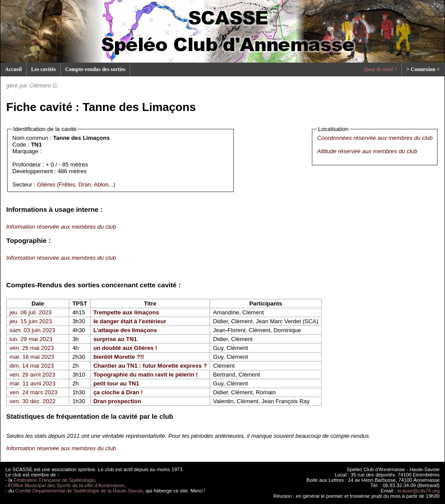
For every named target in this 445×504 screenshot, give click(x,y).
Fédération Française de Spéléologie (54, 480)
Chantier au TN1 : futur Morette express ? (150, 366)
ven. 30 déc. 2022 (33, 401)
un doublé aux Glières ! (125, 348)
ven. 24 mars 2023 (34, 392)
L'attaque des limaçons (125, 330)
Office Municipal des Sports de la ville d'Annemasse (68, 485)
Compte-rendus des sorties (95, 69)
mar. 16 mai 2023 (32, 357)
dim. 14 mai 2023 (32, 366)
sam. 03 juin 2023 (33, 330)
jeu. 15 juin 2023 (31, 321)
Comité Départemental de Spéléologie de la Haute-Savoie (79, 491)
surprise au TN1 (115, 339)
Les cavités (44, 69)
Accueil (13, 69)
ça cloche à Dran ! (118, 392)
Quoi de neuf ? (380, 69)
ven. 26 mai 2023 (32, 348)
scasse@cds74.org (419, 491)
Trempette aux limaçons (126, 312)
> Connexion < (423, 69)
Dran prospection (117, 401)
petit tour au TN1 (116, 383)
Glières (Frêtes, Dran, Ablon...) (76, 185)
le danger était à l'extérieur (130, 321)
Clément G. (44, 85)
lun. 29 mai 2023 (31, 339)
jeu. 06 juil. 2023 (31, 312)
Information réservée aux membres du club (61, 227)
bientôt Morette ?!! (119, 357)
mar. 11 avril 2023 (33, 383)
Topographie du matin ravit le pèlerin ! (145, 375)
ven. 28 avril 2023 (33, 375)
